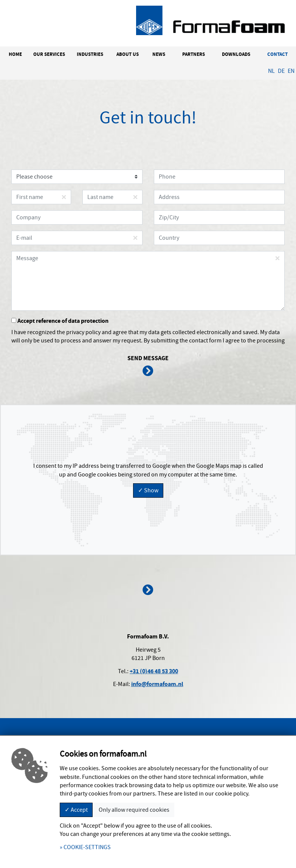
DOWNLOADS (236, 54)
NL (271, 71)
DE (281, 71)
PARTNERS (194, 54)
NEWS (159, 54)
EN (291, 71)
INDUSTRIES (90, 54)
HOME (15, 54)
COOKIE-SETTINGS (87, 847)
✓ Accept (76, 810)
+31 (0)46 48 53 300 (154, 671)
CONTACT (277, 54)
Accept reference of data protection (60, 321)
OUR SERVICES (49, 54)
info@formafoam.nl (157, 684)
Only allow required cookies (134, 810)
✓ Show (148, 490)
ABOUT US (128, 54)
